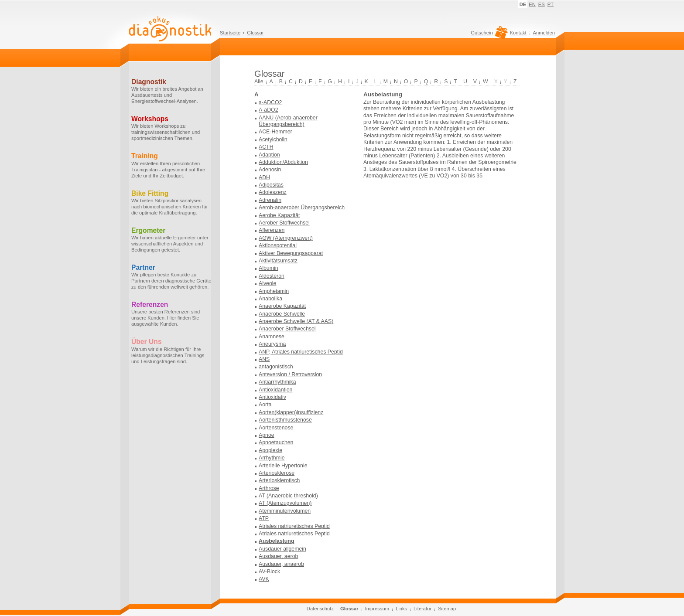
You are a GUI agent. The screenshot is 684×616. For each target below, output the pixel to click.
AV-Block (269, 572)
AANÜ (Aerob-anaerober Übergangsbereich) (288, 121)
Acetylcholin (273, 140)
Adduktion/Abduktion (283, 162)
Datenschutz (320, 609)
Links (401, 609)
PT (551, 4)
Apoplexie (270, 450)
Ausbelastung (276, 541)
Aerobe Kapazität (279, 215)
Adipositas (271, 185)
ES (542, 4)
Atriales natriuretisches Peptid (294, 526)
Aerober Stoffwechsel (284, 223)
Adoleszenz (273, 192)
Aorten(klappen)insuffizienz (291, 412)
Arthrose (269, 488)
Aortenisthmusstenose (285, 420)
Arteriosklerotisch (279, 480)
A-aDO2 (268, 110)
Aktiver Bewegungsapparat (291, 253)
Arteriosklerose (277, 473)
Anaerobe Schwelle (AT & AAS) (296, 321)
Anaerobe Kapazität (282, 306)
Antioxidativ (272, 397)
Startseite (230, 33)
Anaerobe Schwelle (282, 314)
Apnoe (267, 435)
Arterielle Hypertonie (283, 466)
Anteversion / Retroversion (290, 374)
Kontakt (518, 33)
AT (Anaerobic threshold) (288, 496)
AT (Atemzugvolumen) (285, 503)
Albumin (268, 268)
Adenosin (270, 170)
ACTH (266, 147)
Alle (259, 82)
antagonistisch (276, 367)
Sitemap (447, 609)
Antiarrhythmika (277, 382)
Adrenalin (270, 200)
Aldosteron (272, 276)
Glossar (255, 33)
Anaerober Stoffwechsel (287, 329)
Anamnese (272, 337)
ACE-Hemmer (275, 132)
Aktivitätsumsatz (278, 261)
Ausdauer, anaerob (281, 564)
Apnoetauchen (276, 442)
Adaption (269, 155)
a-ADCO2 (270, 102)
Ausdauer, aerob (278, 556)
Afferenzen (272, 230)
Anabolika (270, 299)
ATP (264, 518)
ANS (264, 359)
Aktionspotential (278, 245)
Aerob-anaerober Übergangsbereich (302, 208)
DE (523, 4)
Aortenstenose (276, 428)
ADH (264, 177)
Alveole (267, 283)
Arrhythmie (272, 458)
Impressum (377, 609)
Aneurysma (272, 344)
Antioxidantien (275, 390)
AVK (264, 579)
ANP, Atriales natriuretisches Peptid (301, 352)
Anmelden (544, 33)
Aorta (265, 405)
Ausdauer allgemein (282, 549)
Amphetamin (274, 291)
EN (532, 4)
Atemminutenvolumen (285, 511)
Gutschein (488, 35)
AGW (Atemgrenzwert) (286, 238)
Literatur (422, 609)
